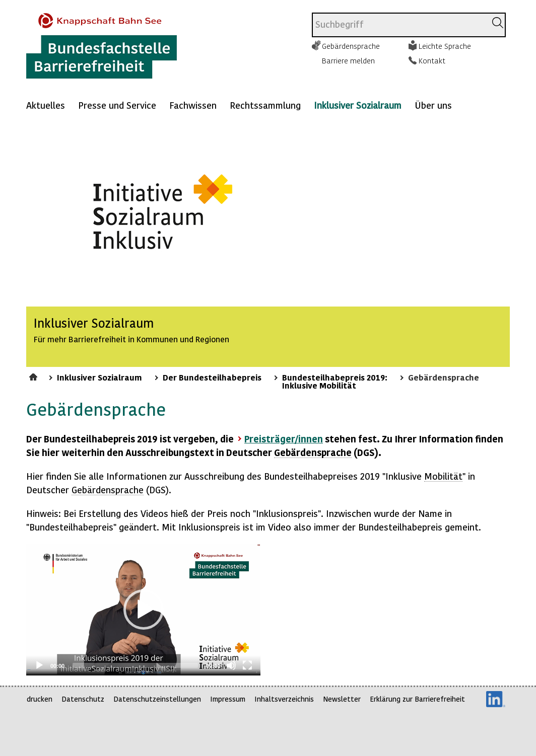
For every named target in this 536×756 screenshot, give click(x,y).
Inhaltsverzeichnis (284, 699)
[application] (143, 610)
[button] (144, 610)
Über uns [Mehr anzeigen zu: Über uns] (433, 105)
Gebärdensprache (351, 46)
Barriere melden (348, 60)
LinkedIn (496, 699)
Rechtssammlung (265, 105)
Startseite (35, 375)
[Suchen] (498, 23)
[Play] (39, 665)
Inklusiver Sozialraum (358, 105)
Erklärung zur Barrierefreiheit (417, 699)
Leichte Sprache (445, 46)
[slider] (135, 665)
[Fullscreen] (247, 665)
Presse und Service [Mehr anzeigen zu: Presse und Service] (117, 105)
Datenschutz (83, 699)
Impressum (228, 699)
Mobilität (443, 476)
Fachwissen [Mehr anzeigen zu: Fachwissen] (193, 105)
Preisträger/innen (284, 439)
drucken (40, 699)
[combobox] (399, 25)
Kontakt (432, 60)
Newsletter (342, 699)
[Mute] (231, 665)
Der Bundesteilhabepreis (212, 377)
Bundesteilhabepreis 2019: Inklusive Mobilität (335, 381)
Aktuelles (46, 105)
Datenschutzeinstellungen (157, 699)
